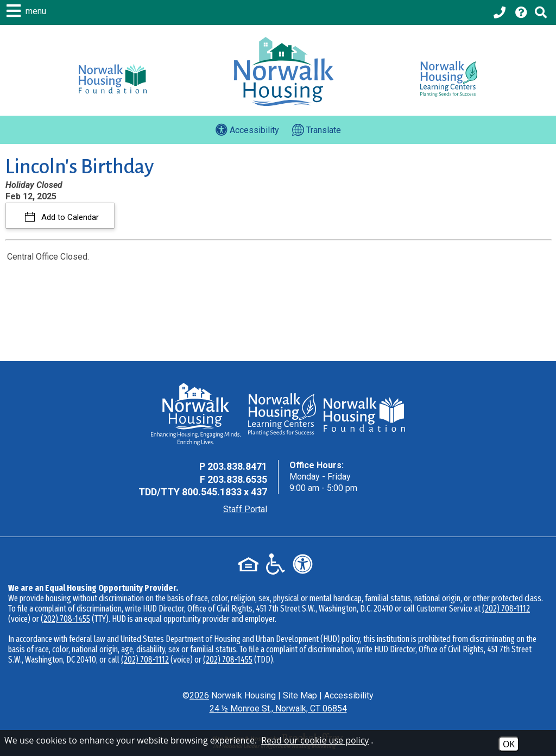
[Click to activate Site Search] (541, 12)
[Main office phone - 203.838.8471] (501, 12)
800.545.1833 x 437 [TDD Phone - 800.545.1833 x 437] (225, 492)
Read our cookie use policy (315, 740)
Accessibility (349, 695)
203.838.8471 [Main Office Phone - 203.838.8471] (237, 466)
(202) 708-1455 (65, 619)
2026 (199, 695)
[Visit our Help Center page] (521, 12)
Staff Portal (245, 509)
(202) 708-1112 (506, 609)
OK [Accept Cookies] (509, 744)
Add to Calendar (69, 217)
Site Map (300, 695)
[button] (28, 11)
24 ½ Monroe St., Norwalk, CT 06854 (278, 708)
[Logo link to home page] (284, 71)
